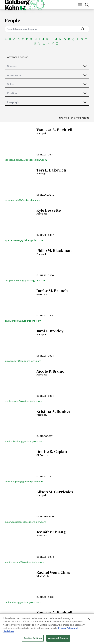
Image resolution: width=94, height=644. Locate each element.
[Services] (85, 66)
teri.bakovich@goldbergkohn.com (23, 200)
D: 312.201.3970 (45, 557)
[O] (66, 39)
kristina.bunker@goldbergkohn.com (24, 441)
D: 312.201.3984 (45, 356)
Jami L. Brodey (50, 331)
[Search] (47, 29)
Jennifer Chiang (51, 532)
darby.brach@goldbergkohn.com (23, 321)
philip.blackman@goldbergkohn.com (25, 280)
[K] (48, 39)
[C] (15, 39)
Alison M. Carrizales (55, 492)
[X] (50, 44)
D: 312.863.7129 (45, 517)
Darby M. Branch (52, 291)
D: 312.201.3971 (45, 155)
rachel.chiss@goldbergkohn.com (23, 602)
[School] (85, 84)
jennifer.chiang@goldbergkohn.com (24, 562)
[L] (52, 39)
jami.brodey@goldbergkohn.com (23, 361)
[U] (36, 44)
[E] (24, 39)
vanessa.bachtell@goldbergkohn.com (26, 160)
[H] (37, 39)
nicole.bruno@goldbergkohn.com (23, 401)
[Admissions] (85, 75)
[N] (62, 39)
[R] (79, 39)
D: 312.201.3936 (45, 275)
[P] (70, 39)
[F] (28, 39)
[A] (7, 39)
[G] (32, 39)
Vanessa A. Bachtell (54, 130)
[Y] (54, 44)
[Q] (74, 39)
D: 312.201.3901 (45, 476)
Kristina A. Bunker (54, 412)
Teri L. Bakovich (51, 170)
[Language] (85, 102)
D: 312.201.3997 (45, 235)
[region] (47, 629)
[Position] (85, 93)
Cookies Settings (33, 638)
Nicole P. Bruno (50, 371)
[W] (45, 44)
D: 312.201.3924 (45, 315)
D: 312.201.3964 (45, 396)
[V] (40, 44)
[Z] (58, 44)
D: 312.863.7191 (45, 436)
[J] (44, 39)
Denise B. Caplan (52, 452)
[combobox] (47, 66)
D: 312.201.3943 (45, 597)
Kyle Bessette (49, 210)
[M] (57, 39)
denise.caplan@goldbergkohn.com (24, 482)
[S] (83, 39)
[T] (87, 39)
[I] (41, 39)
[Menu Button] (80, 5)
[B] (11, 39)
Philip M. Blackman (54, 251)
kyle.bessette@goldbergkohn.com (24, 240)
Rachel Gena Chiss (53, 572)
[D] (20, 39)
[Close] (89, 619)
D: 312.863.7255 (45, 195)
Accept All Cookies (58, 638)
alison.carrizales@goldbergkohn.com (25, 522)
